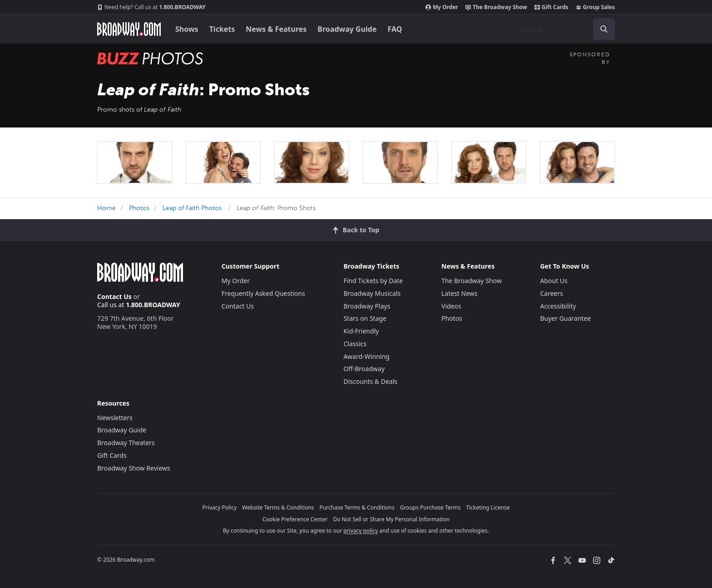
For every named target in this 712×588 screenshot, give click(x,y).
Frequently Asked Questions (263, 293)
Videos (451, 306)
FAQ (395, 29)
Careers (551, 293)
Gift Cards (551, 7)
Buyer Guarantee (565, 318)
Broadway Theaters (126, 443)
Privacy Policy (220, 507)
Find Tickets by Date (373, 281)
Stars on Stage (365, 318)
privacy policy (361, 531)
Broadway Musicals (372, 293)
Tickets (222, 29)
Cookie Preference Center (295, 519)
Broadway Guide (347, 29)
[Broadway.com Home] (129, 29)
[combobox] (563, 29)
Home (106, 208)
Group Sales (595, 7)
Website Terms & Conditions (278, 507)
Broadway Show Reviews (134, 468)
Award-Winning (366, 356)
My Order (442, 7)
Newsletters (115, 418)
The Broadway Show (496, 7)
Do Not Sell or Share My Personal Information (391, 519)
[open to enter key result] (604, 29)
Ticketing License (488, 507)
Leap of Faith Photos (192, 208)
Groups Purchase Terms (430, 507)
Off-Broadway (364, 369)
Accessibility (558, 306)
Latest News (460, 293)
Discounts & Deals (370, 381)
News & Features (276, 29)
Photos (139, 208)
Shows (187, 29)
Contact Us (114, 296)
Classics (355, 344)
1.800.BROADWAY (151, 7)
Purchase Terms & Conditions (357, 507)
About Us (554, 281)
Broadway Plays (367, 306)
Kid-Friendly (361, 331)
